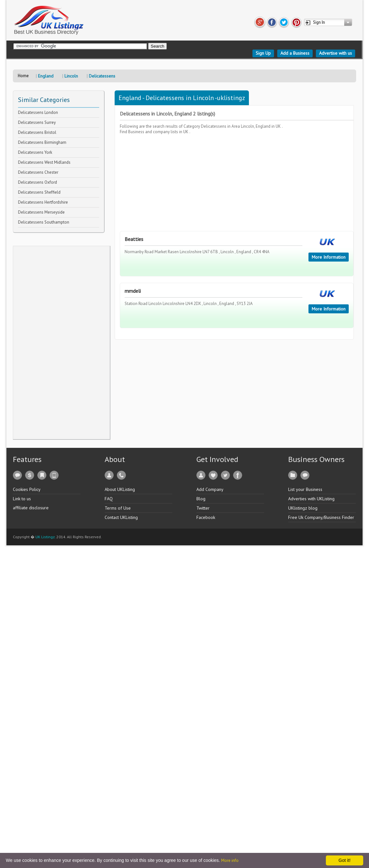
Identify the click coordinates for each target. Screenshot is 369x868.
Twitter (203, 508)
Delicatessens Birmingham (42, 142)
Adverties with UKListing (311, 499)
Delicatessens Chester (38, 172)
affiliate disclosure (31, 508)
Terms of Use (118, 508)
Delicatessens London (38, 112)
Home (23, 76)
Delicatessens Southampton (44, 222)
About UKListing (120, 489)
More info (230, 860)
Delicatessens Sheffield (39, 192)
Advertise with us (336, 53)
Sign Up (263, 53)
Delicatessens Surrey (37, 122)
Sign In (319, 22)
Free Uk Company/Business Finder (321, 517)
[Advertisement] (61, 343)
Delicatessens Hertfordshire (43, 202)
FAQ (109, 499)
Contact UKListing (121, 517)
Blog (201, 499)
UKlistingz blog (303, 508)
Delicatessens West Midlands (44, 162)
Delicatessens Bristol (37, 132)
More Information (329, 257)
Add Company (210, 489)
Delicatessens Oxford (38, 182)
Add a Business (295, 53)
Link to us (22, 499)
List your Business (305, 489)
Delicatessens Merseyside (41, 212)
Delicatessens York (35, 152)
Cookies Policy (27, 489)
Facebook (206, 517)
